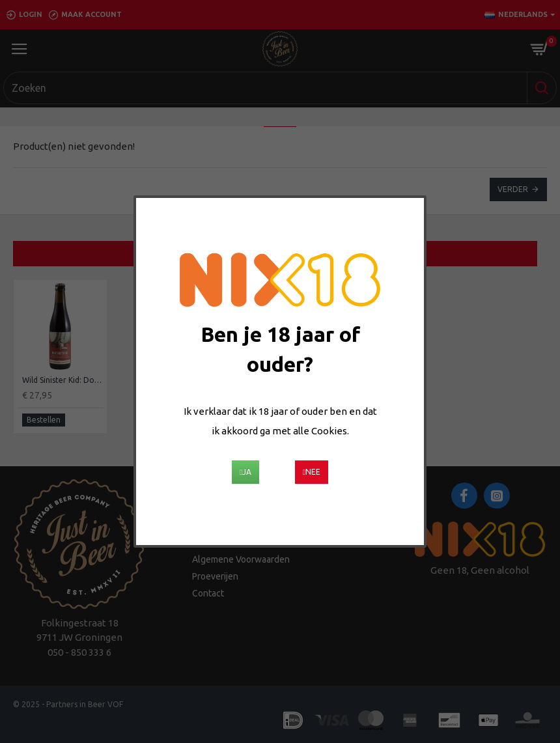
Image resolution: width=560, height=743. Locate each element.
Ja (245, 472)
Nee (312, 472)
